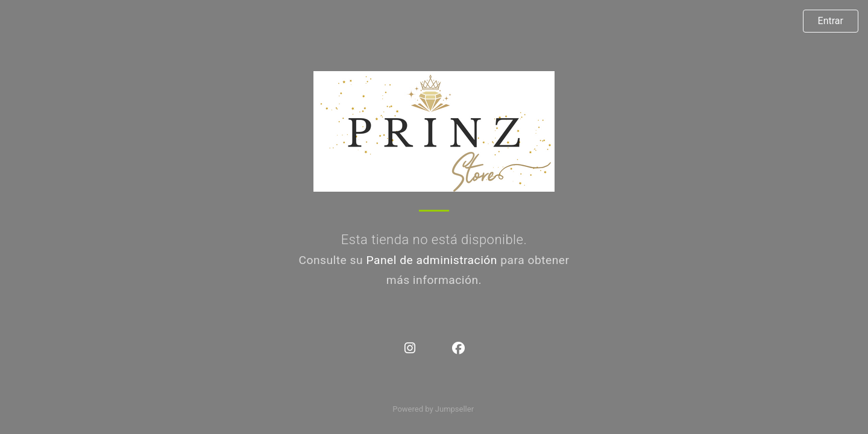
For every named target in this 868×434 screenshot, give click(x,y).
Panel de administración (432, 260)
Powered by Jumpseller (433, 409)
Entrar (831, 21)
